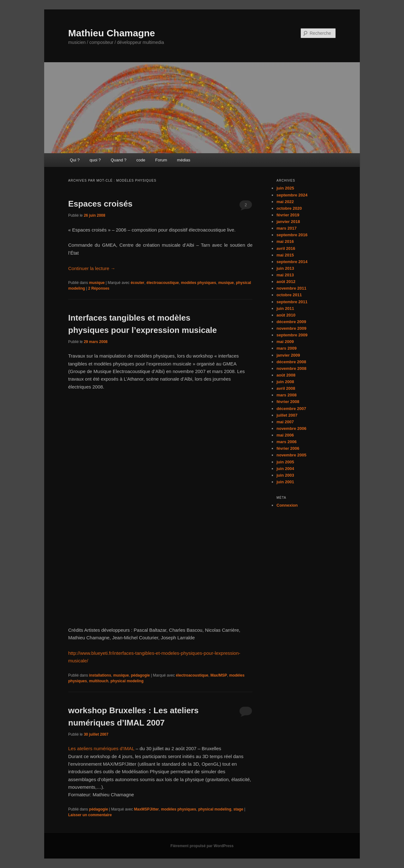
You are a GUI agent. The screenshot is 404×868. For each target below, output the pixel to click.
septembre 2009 (292, 335)
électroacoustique (163, 283)
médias (184, 160)
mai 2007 (285, 422)
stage (238, 809)
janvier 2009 (288, 355)
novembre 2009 (291, 328)
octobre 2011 (289, 295)
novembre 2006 (291, 428)
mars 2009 (287, 348)
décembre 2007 (291, 409)
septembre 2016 (292, 235)
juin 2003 (285, 475)
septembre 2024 (292, 195)
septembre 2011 (292, 302)
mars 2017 (287, 228)
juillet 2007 (287, 415)
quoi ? (95, 160)
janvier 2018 (288, 222)
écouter (137, 283)
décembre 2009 (291, 322)
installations (100, 675)
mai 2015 (285, 255)
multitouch (99, 681)
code (141, 160)
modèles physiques (198, 283)
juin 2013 (285, 268)
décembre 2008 (291, 362)
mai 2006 (285, 435)
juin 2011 (285, 308)
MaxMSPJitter (147, 809)
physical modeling (127, 681)
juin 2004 (285, 469)
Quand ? (119, 160)
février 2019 (288, 215)
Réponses (99, 288)
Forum (161, 160)
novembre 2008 (291, 368)
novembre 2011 (291, 288)
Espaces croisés (100, 204)
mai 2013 (285, 275)
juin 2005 (285, 462)
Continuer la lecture (92, 268)
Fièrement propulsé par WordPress (202, 846)
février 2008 (288, 402)
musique (97, 283)
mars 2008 (287, 395)
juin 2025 (285, 188)
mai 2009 (285, 342)
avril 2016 (286, 248)
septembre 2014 (292, 262)
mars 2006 (287, 442)
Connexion (287, 505)
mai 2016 (285, 241)
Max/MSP (219, 675)
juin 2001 (285, 482)
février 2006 (288, 448)
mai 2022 (285, 202)
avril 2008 (286, 388)
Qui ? (75, 160)
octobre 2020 (289, 208)
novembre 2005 (291, 455)
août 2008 (286, 375)
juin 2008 (285, 382)
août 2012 (286, 282)
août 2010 (286, 315)
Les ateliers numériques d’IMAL (101, 748)
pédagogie (140, 675)
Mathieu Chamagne (112, 33)
